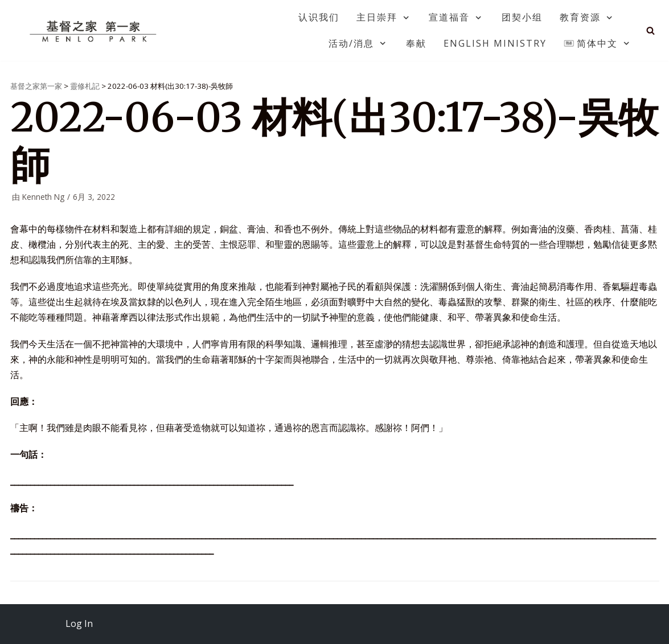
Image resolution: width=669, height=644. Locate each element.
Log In (79, 624)
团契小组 (522, 17)
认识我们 (319, 17)
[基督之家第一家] (95, 31)
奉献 (416, 43)
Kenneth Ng (43, 197)
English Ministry (495, 43)
